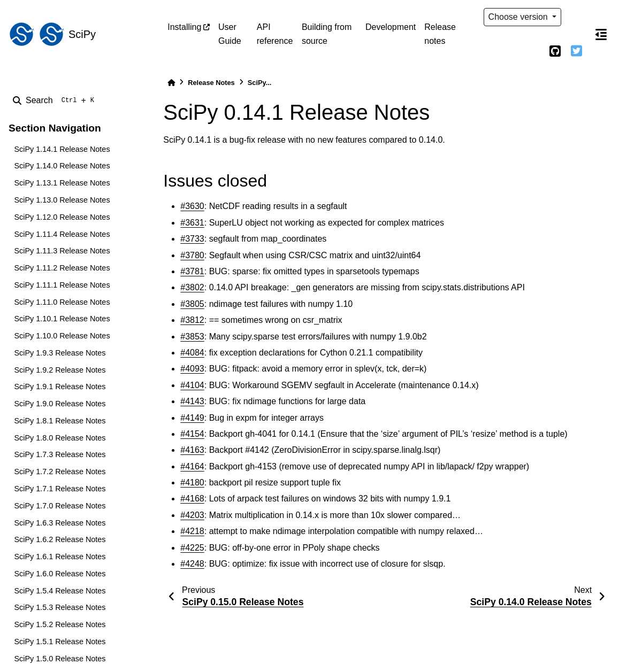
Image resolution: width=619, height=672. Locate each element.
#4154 (192, 434)
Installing (184, 27)
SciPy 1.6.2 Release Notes (60, 539)
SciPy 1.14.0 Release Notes (62, 166)
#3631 (192, 223)
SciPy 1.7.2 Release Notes (60, 472)
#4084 (192, 353)
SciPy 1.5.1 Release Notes (60, 642)
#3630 (192, 206)
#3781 (192, 271)
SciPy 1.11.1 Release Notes (62, 285)
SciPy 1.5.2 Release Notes (60, 624)
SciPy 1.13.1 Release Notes (62, 183)
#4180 (192, 482)
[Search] (56, 101)
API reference (275, 34)
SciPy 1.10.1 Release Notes (62, 319)
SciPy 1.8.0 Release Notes (60, 438)
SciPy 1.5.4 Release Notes (60, 591)
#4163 (192, 450)
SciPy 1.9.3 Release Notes (60, 353)
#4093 (192, 369)
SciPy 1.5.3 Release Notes (60, 607)
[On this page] (601, 34)
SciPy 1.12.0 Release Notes (62, 217)
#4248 (192, 564)
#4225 (192, 548)
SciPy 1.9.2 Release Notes (60, 370)
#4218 (192, 531)
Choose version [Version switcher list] (519, 17)
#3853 (192, 337)
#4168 (192, 499)
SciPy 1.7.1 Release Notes (60, 489)
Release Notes (211, 83)
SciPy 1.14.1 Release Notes (62, 149)
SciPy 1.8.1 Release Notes (60, 421)
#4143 (192, 401)
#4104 (192, 385)
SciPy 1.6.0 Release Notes (60, 574)
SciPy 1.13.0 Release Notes (62, 200)
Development (391, 27)
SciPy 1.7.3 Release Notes (60, 454)
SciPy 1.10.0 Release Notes (62, 336)
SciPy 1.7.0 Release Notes (60, 506)
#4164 (192, 466)
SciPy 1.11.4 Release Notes (62, 234)
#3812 (192, 320)
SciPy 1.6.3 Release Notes (60, 523)
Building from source (327, 34)
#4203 (192, 515)
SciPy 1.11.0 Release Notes (62, 302)
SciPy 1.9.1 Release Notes (60, 387)
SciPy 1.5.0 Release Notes (60, 659)
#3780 (192, 255)
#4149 (192, 418)
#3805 (192, 304)
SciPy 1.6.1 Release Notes (60, 557)
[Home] (171, 83)
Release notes (440, 34)
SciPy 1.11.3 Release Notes (62, 251)
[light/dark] (576, 17)
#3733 (192, 239)
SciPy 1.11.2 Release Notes (62, 268)
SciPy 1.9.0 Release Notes (60, 404)
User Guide (230, 34)
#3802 (192, 287)
